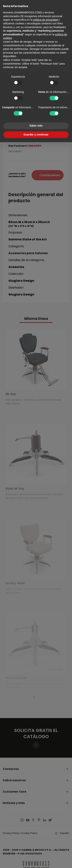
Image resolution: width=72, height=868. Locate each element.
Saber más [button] (36, 126)
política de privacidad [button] (45, 20)
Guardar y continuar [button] (36, 135)
